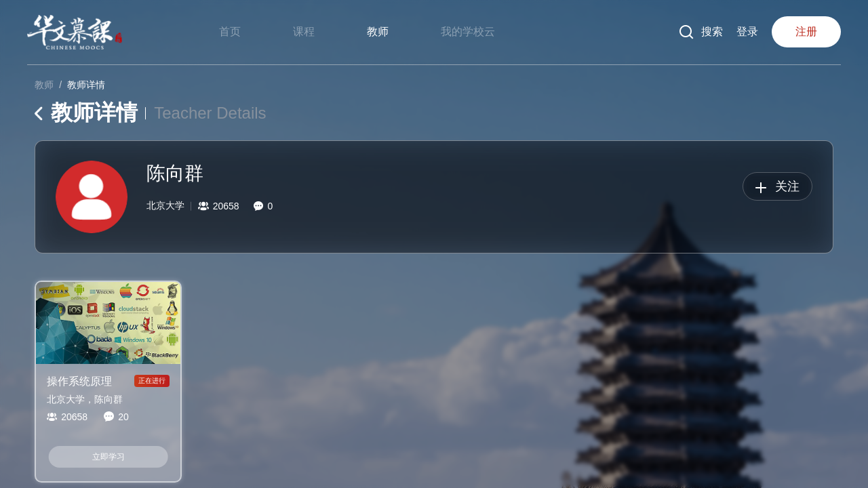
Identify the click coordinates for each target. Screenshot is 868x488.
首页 (230, 32)
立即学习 (108, 457)
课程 (304, 32)
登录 (747, 32)
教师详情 (86, 85)
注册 (806, 32)
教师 (378, 32)
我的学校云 (468, 32)
